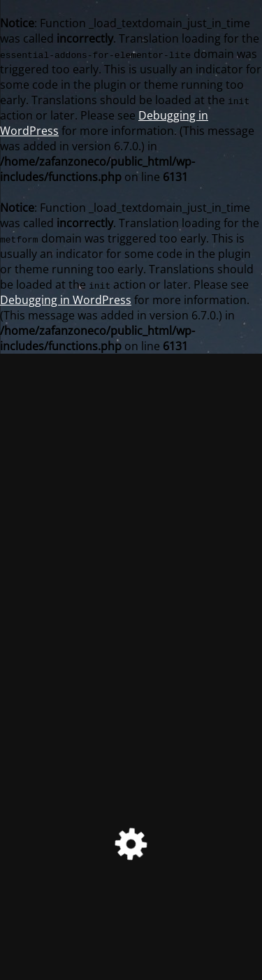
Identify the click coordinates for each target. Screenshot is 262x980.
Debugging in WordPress (66, 300)
